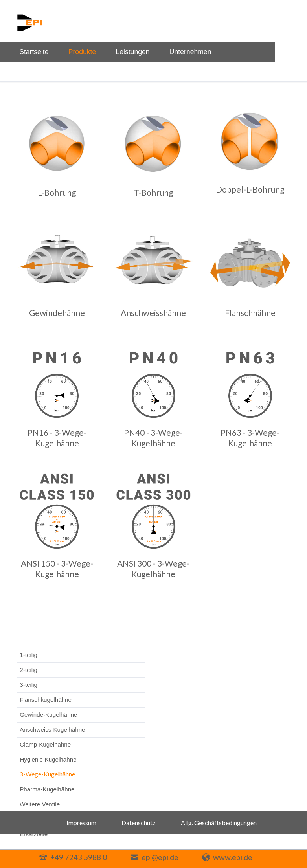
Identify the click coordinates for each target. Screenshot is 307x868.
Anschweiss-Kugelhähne (52, 729)
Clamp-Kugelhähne (45, 744)
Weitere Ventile (40, 804)
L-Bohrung (57, 192)
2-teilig (28, 670)
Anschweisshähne (153, 313)
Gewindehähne (57, 313)
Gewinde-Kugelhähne (48, 715)
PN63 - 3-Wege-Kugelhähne (250, 438)
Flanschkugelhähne (46, 700)
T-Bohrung (153, 192)
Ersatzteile (34, 834)
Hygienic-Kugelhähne (48, 759)
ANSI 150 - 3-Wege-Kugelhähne (57, 569)
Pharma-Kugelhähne (47, 789)
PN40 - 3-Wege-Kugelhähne (153, 438)
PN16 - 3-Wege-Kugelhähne (57, 438)
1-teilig (28, 655)
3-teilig (28, 685)
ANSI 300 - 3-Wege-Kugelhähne (153, 569)
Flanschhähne (250, 313)
